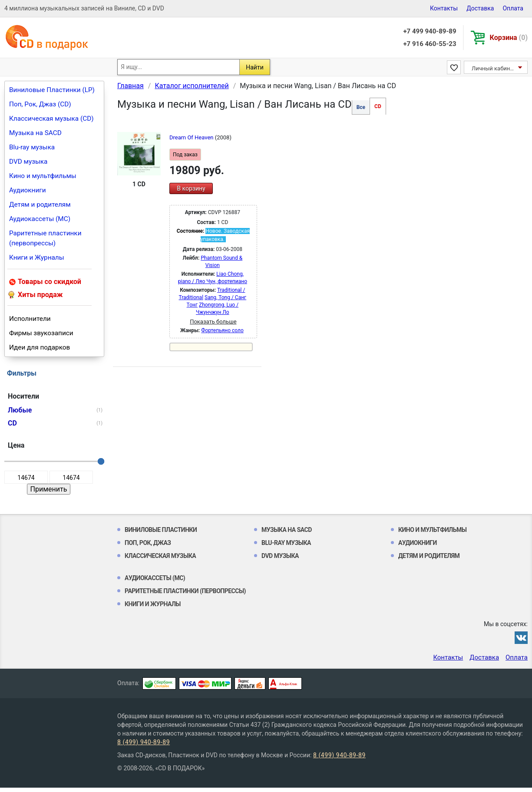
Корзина (509, 38)
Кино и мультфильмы (43, 176)
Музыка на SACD (35, 133)
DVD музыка (28, 162)
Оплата (513, 8)
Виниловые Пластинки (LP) (52, 90)
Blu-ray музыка (32, 147)
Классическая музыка (160, 556)
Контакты (444, 8)
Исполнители (30, 319)
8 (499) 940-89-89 (144, 742)
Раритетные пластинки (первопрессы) (45, 238)
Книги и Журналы (37, 257)
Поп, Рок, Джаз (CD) (40, 104)
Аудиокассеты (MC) (40, 219)
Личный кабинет (494, 68)
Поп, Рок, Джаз (148, 543)
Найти (255, 67)
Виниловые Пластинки (161, 530)
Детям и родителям (40, 205)
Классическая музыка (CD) (51, 119)
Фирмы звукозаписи (41, 333)
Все (361, 107)
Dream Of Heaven (192, 137)
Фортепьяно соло (222, 330)
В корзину (191, 188)
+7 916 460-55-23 (430, 44)
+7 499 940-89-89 (430, 31)
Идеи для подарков (40, 347)
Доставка (480, 8)
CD (378, 106)
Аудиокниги (28, 190)
